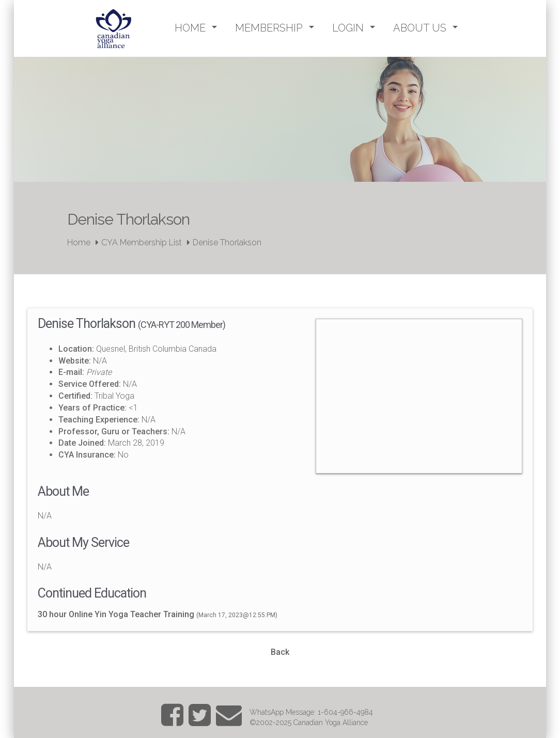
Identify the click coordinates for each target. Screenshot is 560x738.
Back (280, 652)
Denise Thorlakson (227, 242)
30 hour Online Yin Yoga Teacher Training (116, 614)
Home (79, 242)
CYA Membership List (142, 242)
